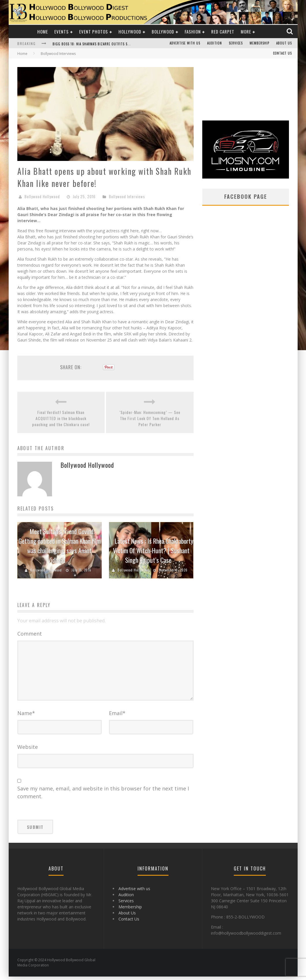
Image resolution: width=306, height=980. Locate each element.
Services (236, 43)
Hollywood (130, 31)
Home (43, 31)
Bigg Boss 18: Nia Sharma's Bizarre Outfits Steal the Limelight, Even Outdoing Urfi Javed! (129, 44)
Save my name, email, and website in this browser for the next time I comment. (103, 796)
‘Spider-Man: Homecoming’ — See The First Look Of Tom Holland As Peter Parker (150, 418)
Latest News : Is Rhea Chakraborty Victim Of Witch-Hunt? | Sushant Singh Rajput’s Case (153, 550)
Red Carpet (223, 31)
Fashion (193, 31)
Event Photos (94, 31)
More (246, 31)
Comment (30, 634)
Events (62, 31)
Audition (215, 43)
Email (117, 717)
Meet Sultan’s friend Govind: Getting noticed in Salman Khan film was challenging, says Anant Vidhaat (60, 546)
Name (26, 717)
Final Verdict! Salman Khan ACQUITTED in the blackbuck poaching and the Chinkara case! (61, 418)
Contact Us (282, 53)
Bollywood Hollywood (42, 196)
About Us (284, 43)
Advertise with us (185, 43)
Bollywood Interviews (127, 196)
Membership (259, 43)
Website (28, 750)
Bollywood (163, 31)
